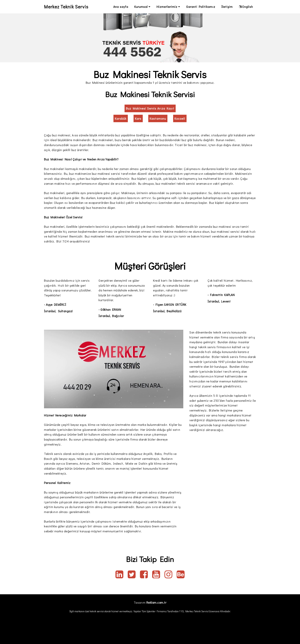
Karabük (121, 118)
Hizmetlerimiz (167, 7)
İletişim (227, 7)
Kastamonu (158, 118)
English (246, 7)
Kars (138, 118)
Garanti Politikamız (201, 7)
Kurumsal (141, 7)
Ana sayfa (121, 7)
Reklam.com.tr (156, 602)
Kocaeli (180, 118)
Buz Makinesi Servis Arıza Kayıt (150, 108)
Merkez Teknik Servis (67, 7)
